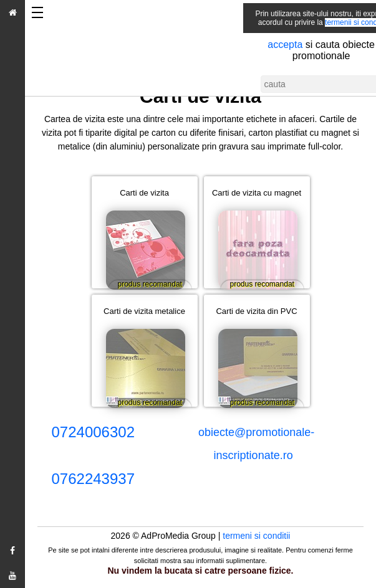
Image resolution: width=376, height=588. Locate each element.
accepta (267, 45)
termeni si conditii (256, 536)
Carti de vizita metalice (147, 311)
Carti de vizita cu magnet (258, 193)
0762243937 (93, 479)
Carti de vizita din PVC (259, 311)
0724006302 (93, 432)
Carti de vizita (149, 193)
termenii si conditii (336, 22)
